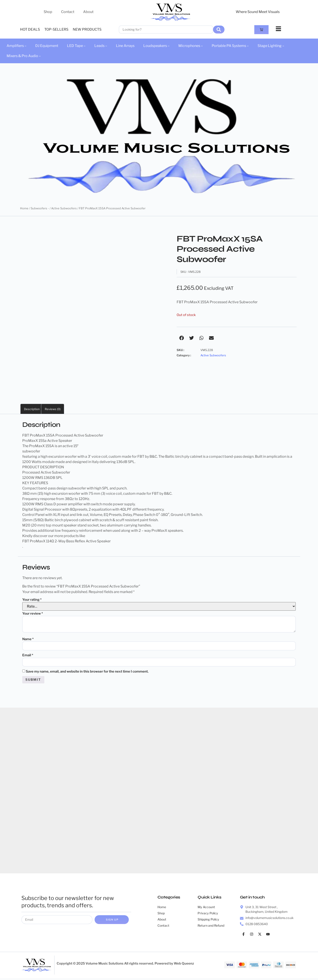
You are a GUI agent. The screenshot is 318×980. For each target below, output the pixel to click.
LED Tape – (76, 46)
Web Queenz (184, 965)
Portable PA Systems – (230, 46)
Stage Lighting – (271, 46)
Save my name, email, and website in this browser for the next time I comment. (87, 673)
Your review (33, 614)
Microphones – (191, 46)
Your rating (32, 600)
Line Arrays (125, 46)
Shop (48, 12)
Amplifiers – (17, 46)
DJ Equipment (47, 46)
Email (28, 656)
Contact (68, 12)
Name (28, 639)
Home (24, 208)
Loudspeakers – (156, 46)
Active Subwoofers (64, 208)
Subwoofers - (40, 208)
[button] (182, 338)
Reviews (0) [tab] (53, 409)
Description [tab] (32, 409)
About (88, 12)
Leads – (101, 46)
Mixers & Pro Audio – (24, 56)
